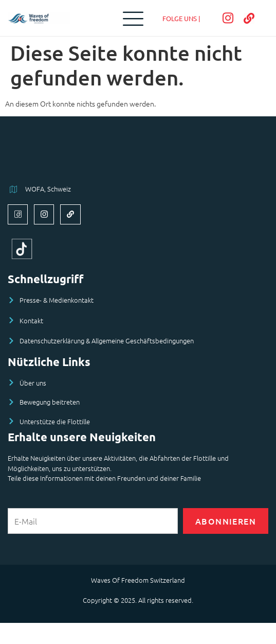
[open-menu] (131, 18)
